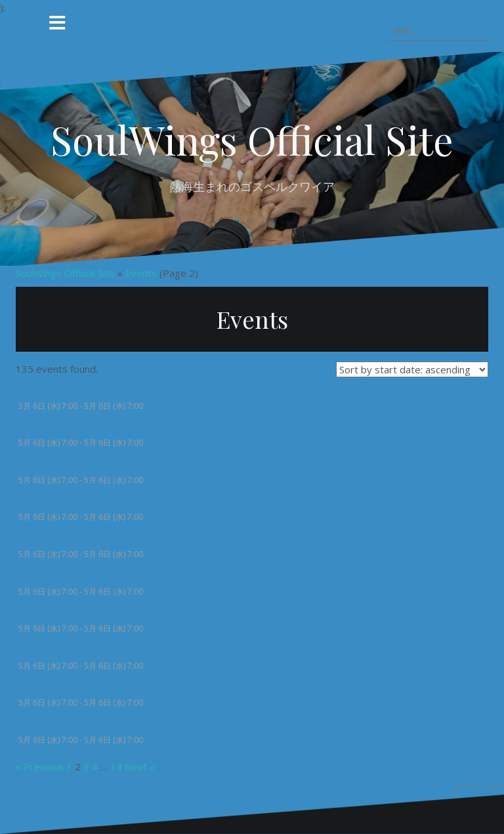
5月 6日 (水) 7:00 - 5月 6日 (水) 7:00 (81, 405)
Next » (140, 766)
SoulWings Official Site (252, 139)
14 (116, 766)
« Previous (40, 766)
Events (141, 273)
